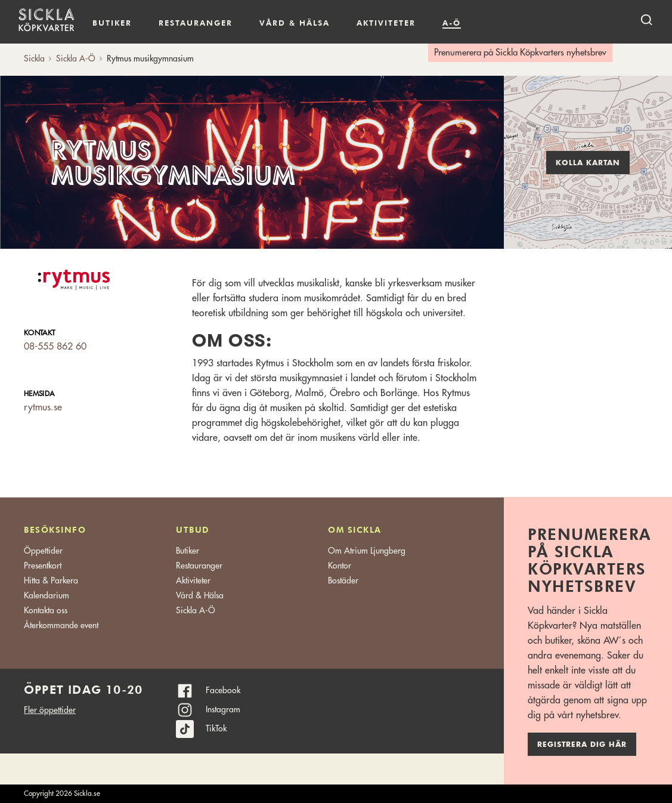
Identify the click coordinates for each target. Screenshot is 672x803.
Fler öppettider (50, 710)
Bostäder (343, 580)
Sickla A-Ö (196, 610)
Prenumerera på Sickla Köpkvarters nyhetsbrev (520, 53)
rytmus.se (43, 407)
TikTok (216, 728)
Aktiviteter (386, 23)
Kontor (340, 566)
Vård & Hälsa (200, 595)
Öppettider (43, 551)
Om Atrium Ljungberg (367, 551)
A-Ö (452, 23)
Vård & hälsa (295, 23)
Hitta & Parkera (51, 580)
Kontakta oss (46, 610)
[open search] (646, 19)
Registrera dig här (582, 745)
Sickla (34, 58)
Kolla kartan (588, 163)
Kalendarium (495, 23)
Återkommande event (61, 625)
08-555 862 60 (55, 347)
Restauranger (196, 23)
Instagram (223, 709)
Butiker (112, 23)
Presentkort (43, 566)
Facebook (223, 690)
